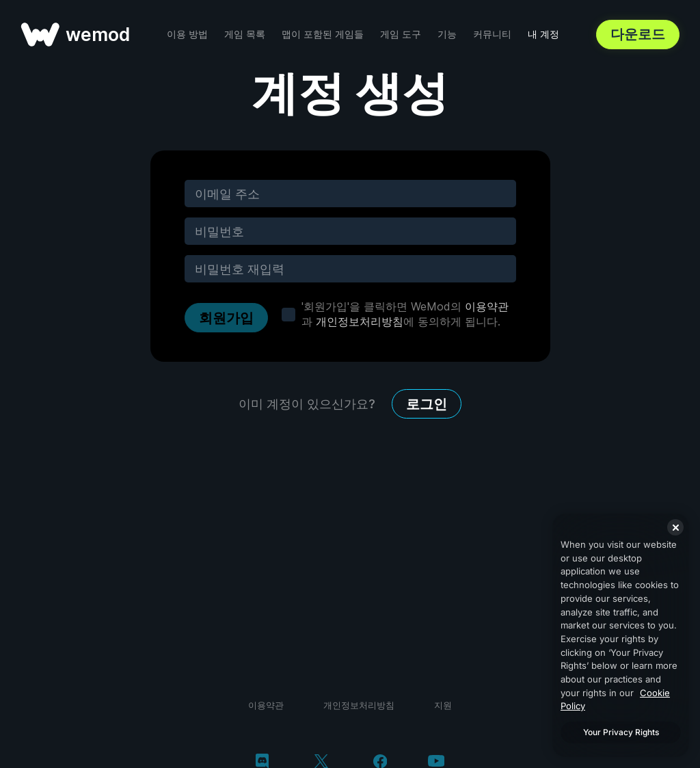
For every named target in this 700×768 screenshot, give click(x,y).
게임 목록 (245, 34)
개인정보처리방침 (360, 321)
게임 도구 (401, 34)
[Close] (675, 527)
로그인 (427, 404)
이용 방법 (187, 34)
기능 (447, 34)
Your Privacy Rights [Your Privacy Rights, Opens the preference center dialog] (621, 732)
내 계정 (543, 34)
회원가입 (226, 318)
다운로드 (638, 34)
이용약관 (487, 306)
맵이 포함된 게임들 (323, 34)
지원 (443, 705)
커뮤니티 (492, 34)
